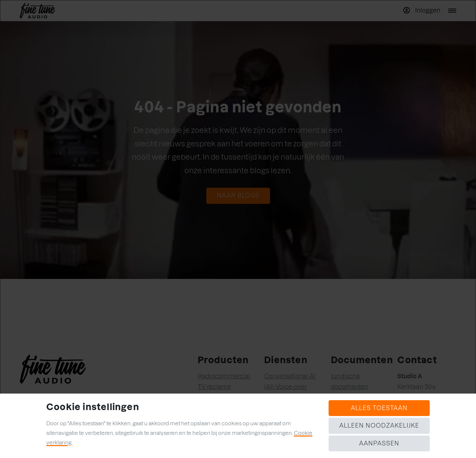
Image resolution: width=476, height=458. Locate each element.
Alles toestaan (379, 408)
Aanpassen (379, 443)
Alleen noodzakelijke (379, 425)
